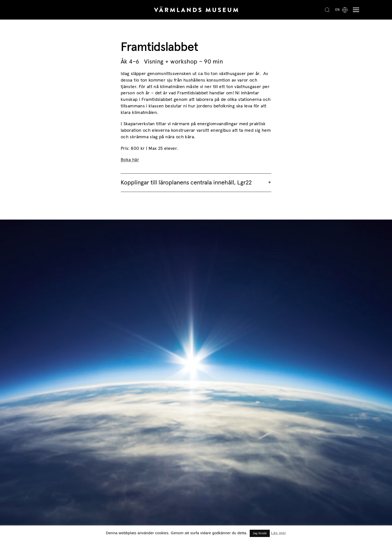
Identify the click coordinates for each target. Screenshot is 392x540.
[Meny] (355, 10)
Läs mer (279, 533)
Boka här (130, 160)
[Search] (327, 10)
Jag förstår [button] (260, 533)
